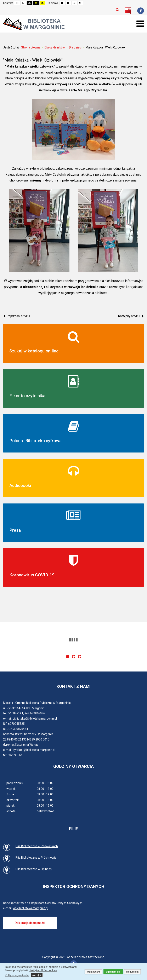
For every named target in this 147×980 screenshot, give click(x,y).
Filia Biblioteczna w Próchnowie (36, 858)
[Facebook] (141, 11)
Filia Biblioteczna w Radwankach (37, 846)
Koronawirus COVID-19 (32, 575)
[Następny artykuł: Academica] (131, 316)
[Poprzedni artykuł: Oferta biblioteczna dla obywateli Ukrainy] (17, 316)
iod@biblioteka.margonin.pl (30, 908)
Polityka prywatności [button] (17, 975)
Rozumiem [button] (132, 972)
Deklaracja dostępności (30, 923)
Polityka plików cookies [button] (43, 970)
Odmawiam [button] (94, 972)
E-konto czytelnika (27, 396)
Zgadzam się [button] (113, 972)
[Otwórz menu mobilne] (140, 24)
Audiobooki (20, 485)
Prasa (15, 530)
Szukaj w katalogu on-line (34, 351)
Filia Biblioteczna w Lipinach (34, 869)
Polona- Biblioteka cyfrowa (35, 441)
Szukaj (117, 10)
